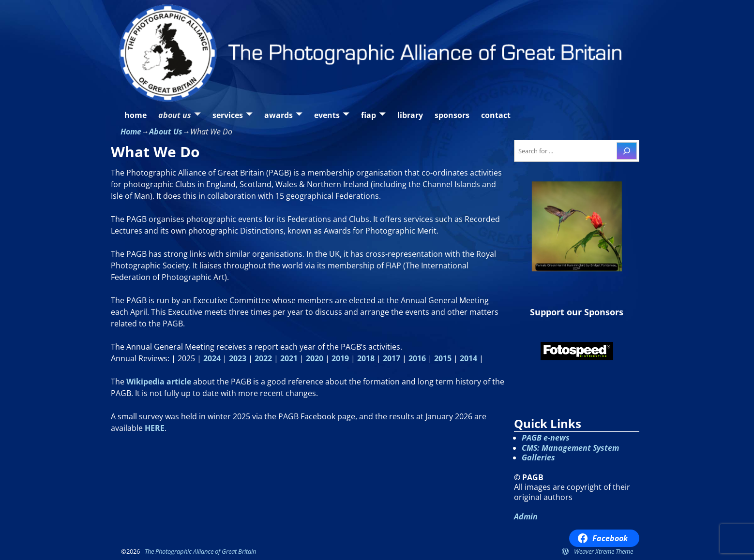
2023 (238, 358)
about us (175, 115)
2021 (289, 358)
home (136, 115)
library (410, 115)
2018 (366, 358)
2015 (443, 358)
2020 (315, 358)
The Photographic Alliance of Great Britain (200, 551)
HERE (155, 428)
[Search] (627, 151)
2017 (392, 358)
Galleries (538, 457)
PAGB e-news (546, 438)
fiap (369, 115)
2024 (212, 358)
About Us (166, 132)
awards (279, 115)
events (327, 115)
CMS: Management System (570, 448)
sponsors (452, 115)
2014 (468, 358)
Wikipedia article (159, 382)
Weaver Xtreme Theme (603, 551)
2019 (340, 358)
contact (496, 115)
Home (131, 132)
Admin (526, 516)
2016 (417, 358)
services (228, 115)
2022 (263, 358)
